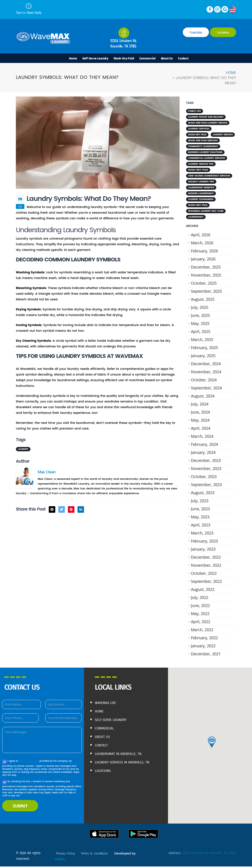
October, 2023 (204, 478)
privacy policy (66, 855)
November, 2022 (206, 567)
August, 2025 (203, 301)
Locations (223, 32)
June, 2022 (200, 607)
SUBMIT (20, 807)
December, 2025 (206, 269)
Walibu (60, 861)
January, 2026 (203, 261)
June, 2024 (200, 414)
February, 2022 (204, 639)
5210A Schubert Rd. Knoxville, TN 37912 (208, 854)
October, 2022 (204, 575)
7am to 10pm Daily (29, 9)
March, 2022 (202, 631)
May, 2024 (200, 422)
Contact (183, 58)
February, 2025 (204, 349)
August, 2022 (203, 591)
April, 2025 (201, 333)
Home (73, 58)
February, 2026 (204, 252)
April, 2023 (201, 526)
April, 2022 (201, 623)
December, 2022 (206, 559)
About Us (167, 58)
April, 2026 (201, 236)
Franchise (196, 32)
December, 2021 (206, 655)
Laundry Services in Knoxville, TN (125, 765)
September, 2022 (206, 583)
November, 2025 (206, 277)
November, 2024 (206, 373)
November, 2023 (206, 470)
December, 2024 (206, 365)
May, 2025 (200, 325)
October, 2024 (204, 381)
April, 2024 (201, 430)
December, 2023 (206, 462)
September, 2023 (206, 486)
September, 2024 (206, 389)
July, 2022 (200, 599)
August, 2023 (203, 494)
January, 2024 (203, 454)
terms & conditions (30, 762)
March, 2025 (202, 341)
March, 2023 (202, 535)
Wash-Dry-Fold (124, 58)
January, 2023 (203, 551)
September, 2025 (206, 293)
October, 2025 (204, 285)
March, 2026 (202, 244)
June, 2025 (200, 317)
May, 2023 (200, 518)
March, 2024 (202, 438)
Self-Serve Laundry (95, 58)
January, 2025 (203, 357)
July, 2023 (200, 502)
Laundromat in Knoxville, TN (123, 754)
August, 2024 (203, 398)
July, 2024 (200, 406)
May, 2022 (200, 615)
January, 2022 (203, 647)
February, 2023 (204, 543)
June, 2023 (200, 510)
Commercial (147, 58)
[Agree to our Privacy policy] (4, 763)
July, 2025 (200, 309)
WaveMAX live (108, 704)
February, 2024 (204, 446)
